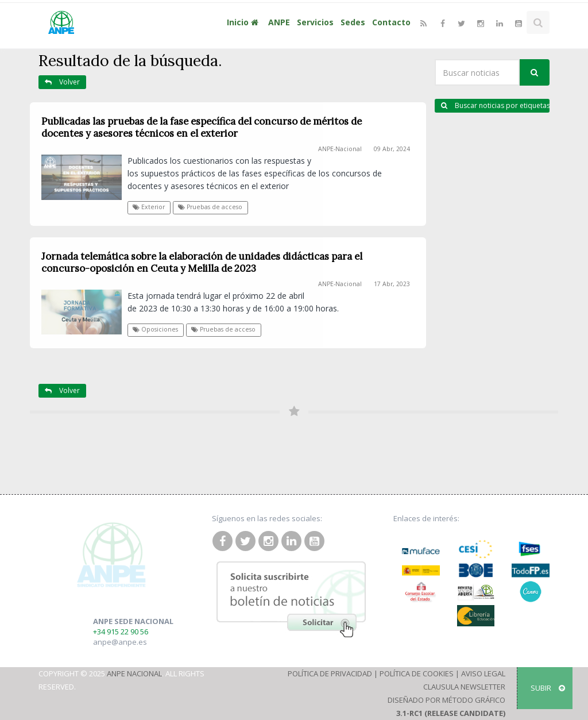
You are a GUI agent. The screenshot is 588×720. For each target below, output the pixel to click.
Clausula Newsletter (464, 687)
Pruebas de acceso (210, 207)
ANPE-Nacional (340, 149)
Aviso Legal (483, 673)
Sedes (353, 22)
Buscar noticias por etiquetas (495, 105)
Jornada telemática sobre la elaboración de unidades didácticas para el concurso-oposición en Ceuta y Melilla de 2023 (202, 262)
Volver (62, 82)
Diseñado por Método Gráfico (446, 700)
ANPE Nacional (134, 673)
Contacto (391, 22)
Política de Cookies (417, 673)
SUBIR (548, 688)
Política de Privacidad (330, 673)
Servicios (315, 22)
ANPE (279, 22)
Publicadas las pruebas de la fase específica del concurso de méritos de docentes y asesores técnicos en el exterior (202, 127)
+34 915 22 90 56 (121, 632)
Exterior (149, 207)
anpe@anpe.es (120, 642)
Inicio (244, 22)
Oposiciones (155, 329)
